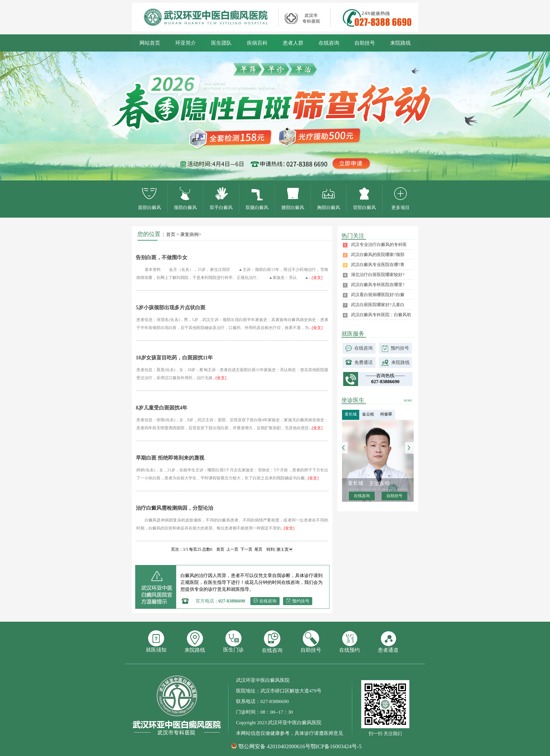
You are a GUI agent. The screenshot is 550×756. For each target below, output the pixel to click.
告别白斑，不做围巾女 (162, 257)
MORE (408, 400)
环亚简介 (186, 43)
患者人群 (293, 43)
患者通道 (388, 642)
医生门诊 (233, 641)
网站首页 (150, 43)
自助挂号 (365, 43)
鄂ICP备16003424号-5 (336, 746)
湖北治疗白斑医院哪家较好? (378, 275)
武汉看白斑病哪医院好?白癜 (378, 295)
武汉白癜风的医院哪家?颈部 (378, 255)
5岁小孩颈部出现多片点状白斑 (171, 308)
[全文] (317, 278)
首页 (171, 234)
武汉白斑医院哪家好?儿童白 (378, 305)
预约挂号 (301, 601)
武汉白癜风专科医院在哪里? (378, 285)
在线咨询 (329, 43)
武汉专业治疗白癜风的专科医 (379, 245)
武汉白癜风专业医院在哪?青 (378, 265)
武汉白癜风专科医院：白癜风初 (381, 315)
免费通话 (364, 362)
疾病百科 (257, 43)
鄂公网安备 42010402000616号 (274, 747)
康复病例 (189, 234)
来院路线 (400, 43)
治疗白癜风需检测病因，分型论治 (174, 508)
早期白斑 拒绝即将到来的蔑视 (170, 458)
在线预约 (349, 642)
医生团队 (221, 43)
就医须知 (156, 641)
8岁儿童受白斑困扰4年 (162, 408)
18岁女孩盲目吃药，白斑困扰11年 (174, 358)
